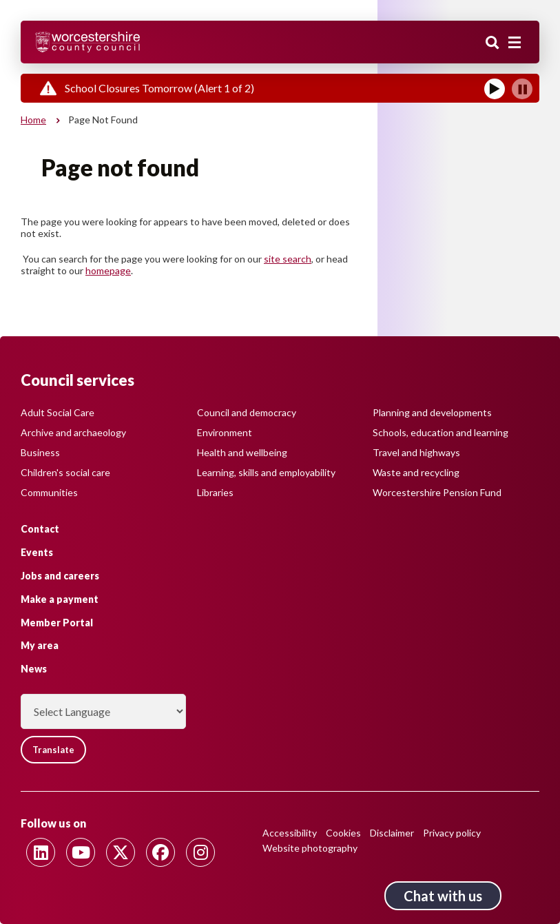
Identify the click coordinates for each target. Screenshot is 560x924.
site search (288, 259)
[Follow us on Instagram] (200, 852)
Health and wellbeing (242, 452)
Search (492, 43)
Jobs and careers (60, 576)
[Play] (495, 89)
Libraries (215, 492)
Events (37, 552)
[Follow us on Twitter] (121, 852)
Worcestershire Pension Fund (437, 492)
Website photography (310, 848)
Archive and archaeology (73, 432)
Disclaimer (392, 833)
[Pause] (522, 89)
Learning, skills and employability (266, 472)
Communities (49, 492)
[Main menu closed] (515, 43)
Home (33, 120)
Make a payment (60, 599)
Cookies (343, 833)
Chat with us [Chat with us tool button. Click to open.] (443, 896)
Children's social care (65, 472)
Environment (225, 432)
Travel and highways (416, 452)
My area (40, 645)
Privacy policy (452, 833)
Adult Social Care (58, 412)
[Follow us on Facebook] (160, 852)
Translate (53, 750)
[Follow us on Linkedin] (41, 852)
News (34, 669)
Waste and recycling (416, 472)
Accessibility (290, 833)
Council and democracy (247, 412)
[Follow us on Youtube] (81, 852)
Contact (40, 529)
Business (40, 452)
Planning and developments (432, 412)
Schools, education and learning (440, 432)
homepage (108, 270)
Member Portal (57, 623)
